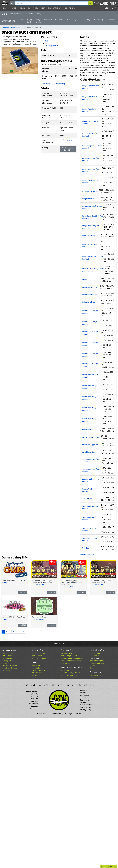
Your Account (95, 653)
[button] (6, 8)
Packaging (15, 27)
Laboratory (99, 20)
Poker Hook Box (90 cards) (90, 365)
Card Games (8, 656)
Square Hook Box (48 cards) (91, 461)
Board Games (8, 653)
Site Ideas (34, 709)
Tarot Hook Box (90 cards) (90, 518)
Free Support (95, 658)
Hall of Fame (33, 701)
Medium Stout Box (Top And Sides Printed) (93, 270)
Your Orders (94, 656)
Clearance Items (38, 670)
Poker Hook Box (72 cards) (90, 355)
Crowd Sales (71, 8)
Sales (68, 20)
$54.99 (52, 625)
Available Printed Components (73, 658)
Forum (92, 666)
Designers (48, 20)
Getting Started (16, 14)
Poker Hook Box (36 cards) (90, 333)
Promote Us (85, 700)
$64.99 (81, 592)
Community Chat (109, 866)
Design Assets (38, 21)
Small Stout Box (88, 452)
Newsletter (33, 704)
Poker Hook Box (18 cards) (90, 323)
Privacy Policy (86, 710)
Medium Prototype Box (90, 245)
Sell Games (65, 670)
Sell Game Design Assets (70, 673)
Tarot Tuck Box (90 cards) (90, 539)
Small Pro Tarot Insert (91, 437)
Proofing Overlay (52, 46)
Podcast (35, 706)
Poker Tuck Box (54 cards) (90, 398)
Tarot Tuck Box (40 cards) (90, 530)
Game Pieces (37, 656)
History (83, 693)
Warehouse (111, 20)
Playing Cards (29, 21)
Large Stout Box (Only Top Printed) (93, 217)
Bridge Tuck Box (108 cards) (90, 110)
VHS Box (86, 548)
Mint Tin (85, 280)
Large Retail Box (89, 199)
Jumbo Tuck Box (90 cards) (90, 181)
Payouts (76, 20)
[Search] (52, 3)
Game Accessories (39, 658)
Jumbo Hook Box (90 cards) (90, 170)
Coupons (59, 20)
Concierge (87, 20)
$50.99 (22, 592)
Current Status (95, 675)
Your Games (65, 663)
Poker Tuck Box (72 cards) (90, 409)
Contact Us (85, 695)
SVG (47, 41)
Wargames (7, 670)
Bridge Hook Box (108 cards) (91, 87)
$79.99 (52, 592)
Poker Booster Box (90, 287)
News (22, 8)
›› (23, 632)
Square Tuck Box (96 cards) (90, 490)
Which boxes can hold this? (68, 149)
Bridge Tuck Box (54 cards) (90, 123)
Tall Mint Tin (87, 499)
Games (21, 20)
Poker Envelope (89, 302)
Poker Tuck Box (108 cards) (90, 376)
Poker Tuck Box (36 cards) (90, 387)
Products (29, 14)
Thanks (83, 702)
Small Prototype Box (90, 445)
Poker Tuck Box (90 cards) (90, 420)
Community (33, 8)
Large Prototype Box (90, 191)
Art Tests (34, 694)
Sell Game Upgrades (69, 675)
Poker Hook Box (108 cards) (90, 312)
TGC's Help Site (66, 140)
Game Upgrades (38, 653)
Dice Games (7, 658)
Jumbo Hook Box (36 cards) (90, 159)
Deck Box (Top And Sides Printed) (92, 147)
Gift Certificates (38, 673)
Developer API (86, 705)
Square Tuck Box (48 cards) (90, 480)
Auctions (34, 696)
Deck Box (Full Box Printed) (90, 135)
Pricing (39, 14)
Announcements (31, 691)
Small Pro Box (88, 430)
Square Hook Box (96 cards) (90, 471)
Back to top (59, 644)
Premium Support (97, 661)
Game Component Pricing (71, 661)
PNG (47, 43)
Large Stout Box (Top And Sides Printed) (92, 227)
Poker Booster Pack (90, 295)
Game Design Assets (69, 656)
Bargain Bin (36, 668)
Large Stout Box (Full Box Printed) (92, 207)
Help (43, 8)
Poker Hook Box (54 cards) (90, 344)
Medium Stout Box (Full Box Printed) (93, 258)
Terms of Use (85, 707)
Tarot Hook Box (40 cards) (90, 507)
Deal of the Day (55, 8)
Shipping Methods (97, 663)
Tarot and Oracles (38, 584)
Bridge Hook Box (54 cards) (90, 98)
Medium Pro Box (89, 236)
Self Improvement (10, 666)
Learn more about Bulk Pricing (53, 84)
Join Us (83, 698)
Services (48, 14)
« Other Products (87, 555)
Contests (34, 699)
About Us (84, 690)
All (12, 3)
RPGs (5, 663)
